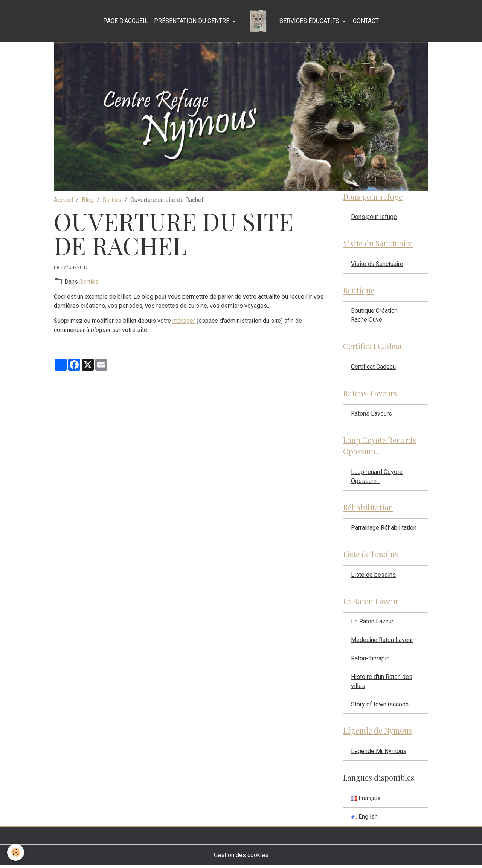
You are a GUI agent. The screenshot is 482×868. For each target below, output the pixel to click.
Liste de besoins (373, 576)
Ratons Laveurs (371, 415)
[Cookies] (16, 852)
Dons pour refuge (374, 217)
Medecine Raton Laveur (382, 642)
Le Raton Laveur (372, 623)
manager (184, 321)
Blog (88, 200)
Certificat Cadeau (373, 368)
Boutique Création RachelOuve (374, 316)
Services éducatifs (310, 21)
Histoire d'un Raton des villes (382, 683)
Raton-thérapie (370, 660)
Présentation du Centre (192, 21)
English (364, 819)
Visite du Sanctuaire (377, 264)
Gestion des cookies (241, 857)
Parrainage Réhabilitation (384, 529)
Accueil (63, 200)
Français (366, 800)
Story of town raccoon (380, 706)
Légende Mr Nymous (379, 753)
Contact (366, 21)
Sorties (112, 200)
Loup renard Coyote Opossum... (377, 478)
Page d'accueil (126, 21)
